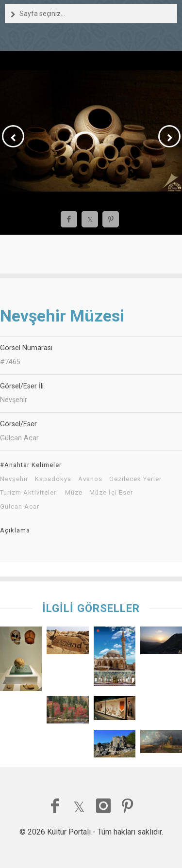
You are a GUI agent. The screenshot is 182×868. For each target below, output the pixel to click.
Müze (74, 493)
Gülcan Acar (20, 507)
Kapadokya (53, 479)
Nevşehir (14, 479)
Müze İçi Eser (111, 493)
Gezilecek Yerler (135, 479)
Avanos (90, 479)
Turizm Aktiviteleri (29, 493)
